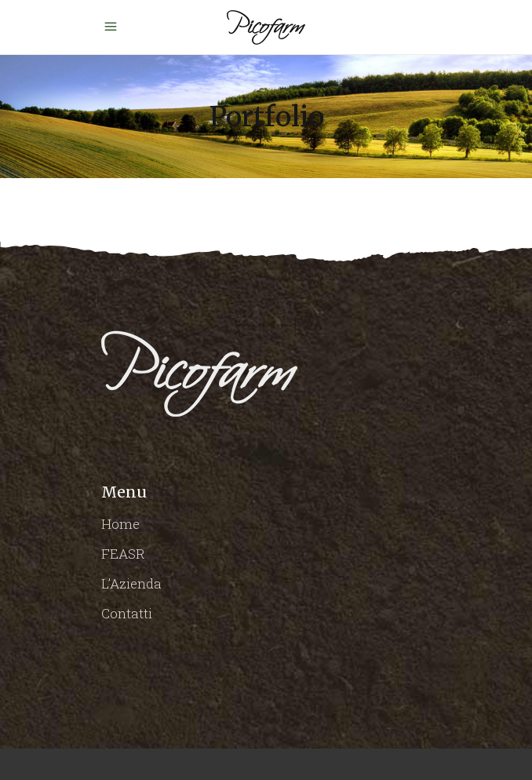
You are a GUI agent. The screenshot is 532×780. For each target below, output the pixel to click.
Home (120, 524)
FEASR (123, 554)
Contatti (127, 613)
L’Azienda (131, 583)
